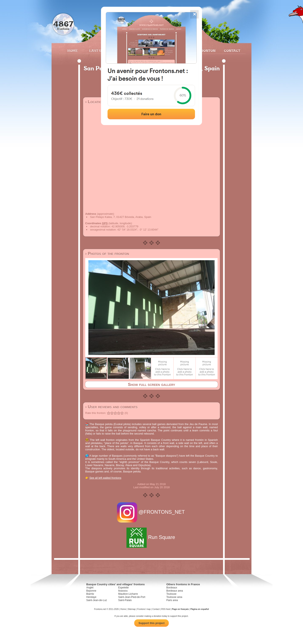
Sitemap (132, 609)
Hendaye (91, 597)
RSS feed (166, 609)
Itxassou (123, 591)
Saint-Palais (125, 600)
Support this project (151, 623)
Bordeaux (172, 588)
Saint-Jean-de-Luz (97, 600)
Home (73, 51)
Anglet (90, 588)
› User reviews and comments (111, 407)
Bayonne (91, 591)
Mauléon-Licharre (128, 594)
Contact (232, 51)
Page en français (180, 609)
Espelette (124, 588)
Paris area (172, 600)
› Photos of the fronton (107, 253)
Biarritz (90, 594)
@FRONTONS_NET (152, 512)
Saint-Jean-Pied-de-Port (132, 597)
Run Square (151, 537)
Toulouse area (174, 597)
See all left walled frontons (105, 478)
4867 (63, 24)
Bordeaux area (175, 591)
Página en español (200, 609)
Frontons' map (144, 609)
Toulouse (171, 594)
